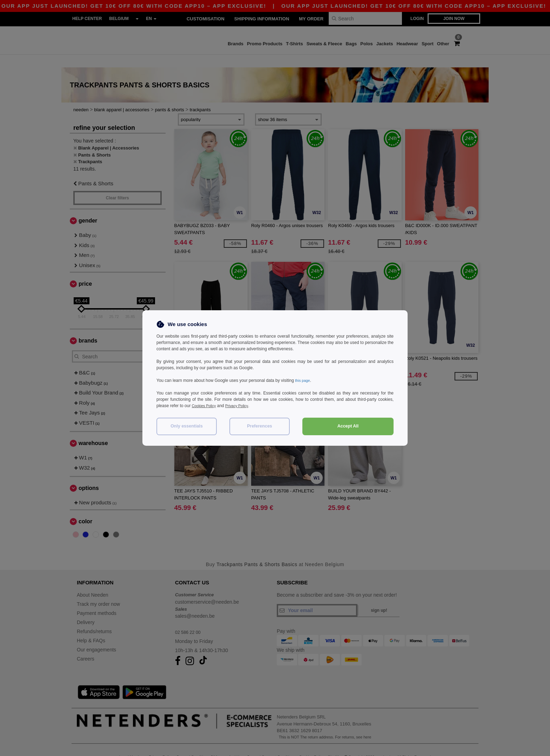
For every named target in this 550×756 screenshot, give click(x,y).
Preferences (260, 426)
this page (304, 380)
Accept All (348, 426)
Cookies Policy (206, 406)
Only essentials (187, 426)
